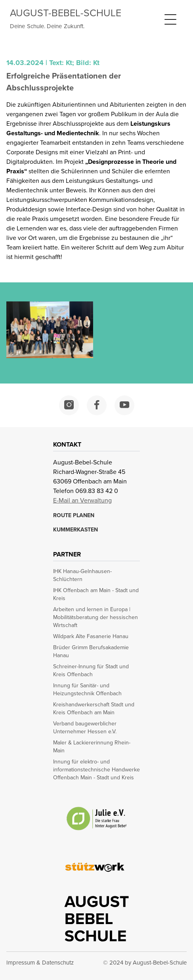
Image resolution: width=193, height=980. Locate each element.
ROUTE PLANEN (74, 516)
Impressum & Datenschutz (40, 963)
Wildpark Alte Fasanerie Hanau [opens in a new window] (91, 637)
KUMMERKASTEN (75, 530)
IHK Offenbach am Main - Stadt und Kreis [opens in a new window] (96, 595)
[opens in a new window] (69, 405)
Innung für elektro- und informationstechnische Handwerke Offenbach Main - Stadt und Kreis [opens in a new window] (96, 770)
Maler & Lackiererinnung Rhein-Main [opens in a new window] (92, 747)
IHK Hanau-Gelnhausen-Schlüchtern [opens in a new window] (82, 575)
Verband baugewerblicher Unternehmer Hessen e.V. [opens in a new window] (85, 728)
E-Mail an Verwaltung (82, 500)
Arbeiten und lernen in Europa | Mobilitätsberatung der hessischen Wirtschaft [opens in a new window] (96, 618)
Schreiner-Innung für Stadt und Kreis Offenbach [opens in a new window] (91, 671)
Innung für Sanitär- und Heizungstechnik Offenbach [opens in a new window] (87, 690)
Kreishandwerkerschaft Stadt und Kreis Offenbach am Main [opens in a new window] (94, 709)
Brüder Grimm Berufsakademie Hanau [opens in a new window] (91, 652)
